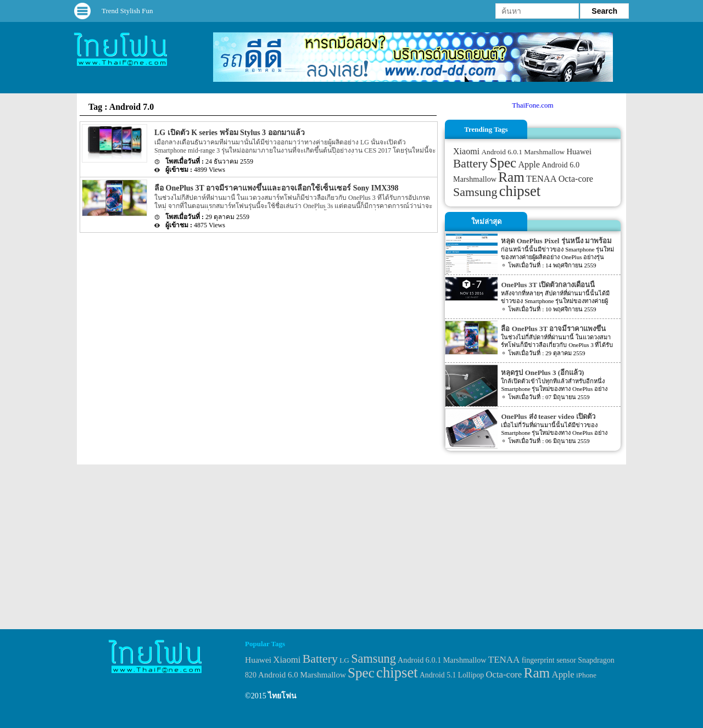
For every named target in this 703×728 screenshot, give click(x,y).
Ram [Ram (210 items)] (511, 177)
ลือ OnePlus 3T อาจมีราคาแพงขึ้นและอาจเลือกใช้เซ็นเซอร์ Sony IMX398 (277, 188)
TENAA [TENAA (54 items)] (541, 179)
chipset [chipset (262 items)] (520, 191)
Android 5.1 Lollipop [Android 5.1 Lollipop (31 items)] (452, 675)
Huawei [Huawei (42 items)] (579, 152)
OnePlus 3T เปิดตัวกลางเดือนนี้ (548, 285)
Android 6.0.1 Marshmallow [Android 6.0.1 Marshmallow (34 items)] (523, 152)
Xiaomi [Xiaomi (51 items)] (466, 151)
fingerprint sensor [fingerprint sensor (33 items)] (549, 660)
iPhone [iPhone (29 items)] (586, 675)
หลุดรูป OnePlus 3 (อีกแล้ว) (542, 373)
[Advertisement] (351, 547)
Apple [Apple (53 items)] (529, 165)
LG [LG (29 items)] (344, 660)
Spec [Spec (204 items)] (503, 163)
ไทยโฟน (282, 696)
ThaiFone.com (532, 105)
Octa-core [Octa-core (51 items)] (576, 179)
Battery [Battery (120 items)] (470, 164)
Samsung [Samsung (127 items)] (475, 192)
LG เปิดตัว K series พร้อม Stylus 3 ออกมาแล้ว (230, 133)
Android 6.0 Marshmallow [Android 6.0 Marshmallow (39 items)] (302, 675)
